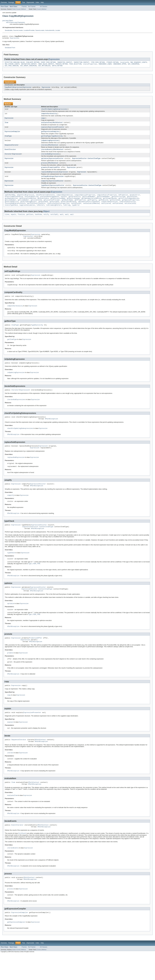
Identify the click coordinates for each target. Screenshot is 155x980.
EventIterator (10, 154)
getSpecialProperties (131, 207)
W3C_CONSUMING (133, 65)
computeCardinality (49, 116)
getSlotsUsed (115, 207)
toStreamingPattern (54, 213)
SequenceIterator (12, 149)
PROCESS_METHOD (62, 65)
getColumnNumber (89, 203)
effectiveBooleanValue (14, 203)
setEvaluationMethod (91, 211)
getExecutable (43, 205)
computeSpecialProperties (85, 201)
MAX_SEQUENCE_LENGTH (139, 63)
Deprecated (30, 2)
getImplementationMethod (91, 205)
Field (14, 9)
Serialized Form (10, 48)
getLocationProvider (52, 207)
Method (23, 9)
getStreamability (12, 209)
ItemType (8, 139)
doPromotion (123, 201)
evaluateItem (46, 125)
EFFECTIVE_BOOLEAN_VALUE (15, 63)
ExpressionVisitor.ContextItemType (86, 163)
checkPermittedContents (45, 201)
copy (43, 120)
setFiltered (106, 211)
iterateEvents (47, 154)
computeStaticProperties (107, 201)
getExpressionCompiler (50, 135)
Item (6, 125)
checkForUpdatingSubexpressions (54, 111)
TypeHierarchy (57, 139)
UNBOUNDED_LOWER (105, 65)
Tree (24, 2)
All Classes (44, 7)
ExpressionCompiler (12, 135)
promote (44, 172)
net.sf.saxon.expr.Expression (15, 22)
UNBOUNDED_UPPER (120, 65)
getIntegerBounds (110, 205)
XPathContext (57, 125)
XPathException (51, 431)
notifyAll (54, 222)
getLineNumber (10, 207)
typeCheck (45, 191)
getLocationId (36, 207)
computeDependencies (65, 201)
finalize (21, 222)
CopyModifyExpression (13, 89)
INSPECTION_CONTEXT (81, 63)
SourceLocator (18, 30)
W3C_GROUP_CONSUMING (29, 67)
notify (46, 222)
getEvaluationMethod (28, 205)
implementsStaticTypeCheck (89, 209)
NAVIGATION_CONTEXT (29, 65)
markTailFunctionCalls (36, 211)
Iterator (8, 158)
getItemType (46, 139)
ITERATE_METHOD (112, 63)
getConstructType (118, 203)
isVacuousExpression (127, 209)
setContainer (76, 211)
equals (14, 222)
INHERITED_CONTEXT (65, 63)
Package (11, 2)
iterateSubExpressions (50, 158)
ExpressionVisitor (56, 163)
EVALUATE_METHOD (33, 63)
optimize (45, 163)
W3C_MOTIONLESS (44, 67)
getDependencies (11, 205)
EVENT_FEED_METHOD (48, 63)
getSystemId (43, 209)
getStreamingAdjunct (29, 209)
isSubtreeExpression (109, 209)
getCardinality (75, 203)
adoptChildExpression (26, 201)
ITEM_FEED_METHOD (98, 63)
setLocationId (130, 211)
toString (67, 213)
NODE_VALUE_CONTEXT (46, 65)
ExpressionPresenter (56, 130)
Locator (58, 30)
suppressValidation (27, 213)
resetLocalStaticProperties (58, 211)
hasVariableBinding (69, 209)
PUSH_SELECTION (75, 65)
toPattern (41, 213)
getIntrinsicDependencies (129, 205)
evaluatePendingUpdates (50, 203)
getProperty (92, 207)
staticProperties (90, 65)
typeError (76, 213)
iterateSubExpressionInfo (15, 211)
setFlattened (118, 211)
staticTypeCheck (11, 213)
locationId (124, 63)
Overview (4, 2)
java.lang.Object (8, 21)
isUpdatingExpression (50, 144)
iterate (44, 149)
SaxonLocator (40, 30)
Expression (15, 39)
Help (42, 2)
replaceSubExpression (50, 177)
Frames (24, 7)
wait (62, 222)
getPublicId (103, 207)
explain (44, 130)
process (44, 168)
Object (46, 219)
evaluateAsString (31, 203)
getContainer (132, 203)
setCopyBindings (48, 182)
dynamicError (135, 201)
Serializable (9, 30)
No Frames (32, 7)
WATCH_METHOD (57, 67)
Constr (18, 9)
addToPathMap (10, 201)
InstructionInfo (50, 30)
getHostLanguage (73, 205)
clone (7, 222)
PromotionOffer (54, 172)
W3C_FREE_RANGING (12, 67)
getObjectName (67, 207)
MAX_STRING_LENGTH (12, 65)
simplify (45, 187)
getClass (30, 222)
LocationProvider (29, 30)
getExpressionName (58, 205)
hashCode (38, 222)
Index (37, 2)
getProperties (80, 207)
